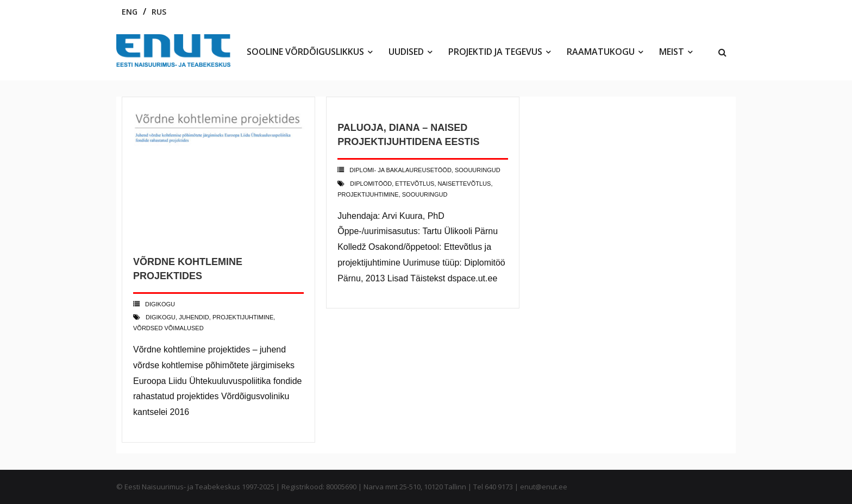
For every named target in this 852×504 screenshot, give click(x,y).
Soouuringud (478, 170)
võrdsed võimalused (168, 328)
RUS (159, 12)
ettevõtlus (415, 184)
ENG (130, 12)
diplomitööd (371, 184)
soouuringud (425, 194)
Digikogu (160, 304)
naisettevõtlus (465, 184)
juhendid (194, 317)
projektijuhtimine (243, 317)
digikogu (161, 317)
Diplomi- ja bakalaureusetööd (400, 170)
